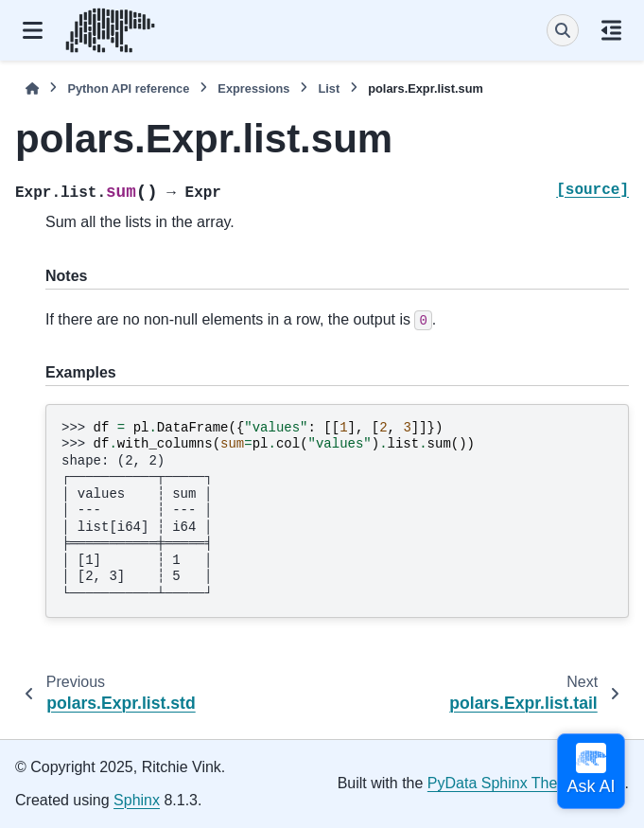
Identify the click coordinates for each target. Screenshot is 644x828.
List (329, 88)
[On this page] (611, 30)
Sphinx (137, 800)
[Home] (32, 88)
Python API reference (128, 88)
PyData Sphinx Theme (503, 783)
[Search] (563, 30)
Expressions (253, 88)
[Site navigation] (33, 30)
